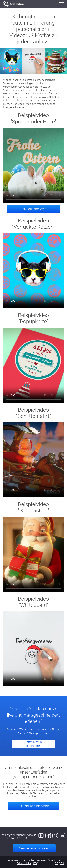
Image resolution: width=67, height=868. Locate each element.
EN (62, 863)
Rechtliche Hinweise (34, 860)
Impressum (13, 860)
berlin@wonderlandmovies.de (19, 835)
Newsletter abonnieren (34, 848)
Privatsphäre (24, 863)
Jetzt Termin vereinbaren (33, 744)
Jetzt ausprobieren (33, 209)
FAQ (36, 863)
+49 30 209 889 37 (21, 838)
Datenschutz (55, 860)
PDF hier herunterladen (33, 806)
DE (56, 863)
